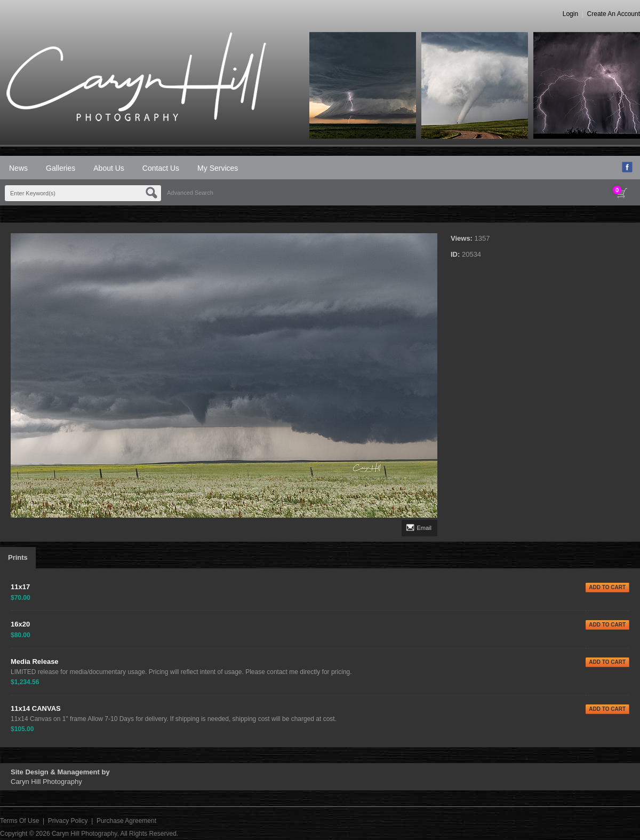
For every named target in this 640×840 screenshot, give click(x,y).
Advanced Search (190, 193)
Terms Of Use (19, 821)
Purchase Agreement (126, 821)
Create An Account (614, 14)
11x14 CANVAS (36, 708)
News (18, 168)
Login (570, 14)
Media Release (35, 661)
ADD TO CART (607, 587)
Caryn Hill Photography (85, 834)
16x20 (20, 624)
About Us (109, 168)
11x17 (20, 587)
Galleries (61, 168)
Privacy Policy (68, 821)
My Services (218, 168)
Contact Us (161, 168)
